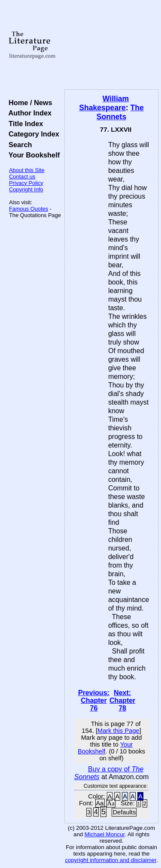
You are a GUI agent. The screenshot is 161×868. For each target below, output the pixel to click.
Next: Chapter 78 (122, 700)
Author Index (28, 113)
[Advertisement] (111, 45)
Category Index (32, 134)
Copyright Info (26, 189)
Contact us (22, 177)
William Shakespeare (104, 103)
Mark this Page (118, 731)
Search (18, 145)
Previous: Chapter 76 (94, 700)
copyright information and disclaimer (111, 860)
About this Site (27, 170)
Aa (100, 803)
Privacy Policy (26, 183)
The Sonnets (120, 112)
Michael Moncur (105, 834)
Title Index (24, 124)
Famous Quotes (29, 209)
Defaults (124, 812)
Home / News (29, 103)
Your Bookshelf (32, 155)
